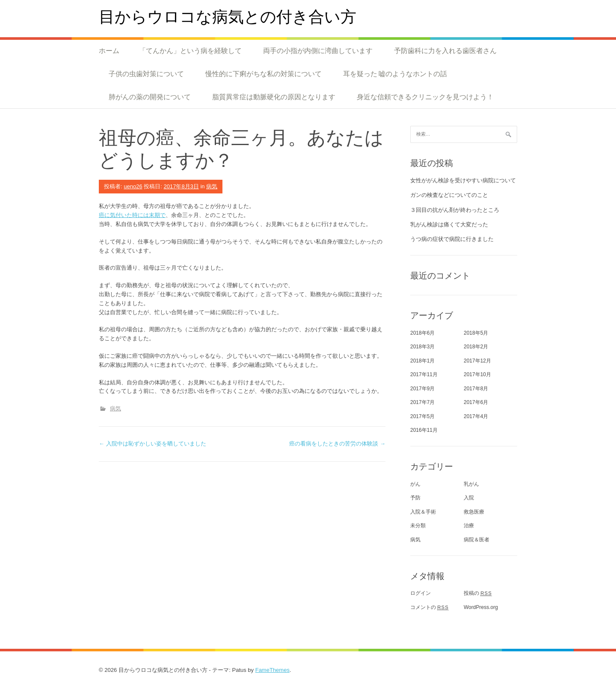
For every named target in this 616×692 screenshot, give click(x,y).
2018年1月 (422, 361)
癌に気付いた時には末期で (132, 215)
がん (415, 484)
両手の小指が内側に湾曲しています (318, 50)
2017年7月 (422, 402)
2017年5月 (422, 416)
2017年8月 (476, 389)
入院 (469, 498)
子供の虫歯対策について (146, 74)
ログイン (421, 593)
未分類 (418, 526)
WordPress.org (481, 607)
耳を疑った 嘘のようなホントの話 (395, 74)
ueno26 (133, 186)
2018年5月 (476, 333)
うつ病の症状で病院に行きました (452, 239)
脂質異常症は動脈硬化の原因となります (274, 97)
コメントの (429, 607)
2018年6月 (422, 333)
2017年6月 (476, 402)
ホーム (109, 50)
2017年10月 (477, 374)
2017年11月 (424, 374)
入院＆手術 (423, 512)
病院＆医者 (477, 540)
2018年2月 (476, 347)
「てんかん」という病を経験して (190, 50)
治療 (469, 526)
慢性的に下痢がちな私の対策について (264, 74)
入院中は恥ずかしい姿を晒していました (153, 444)
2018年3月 (422, 347)
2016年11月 (424, 430)
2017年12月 (477, 361)
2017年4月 (476, 416)
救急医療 (474, 512)
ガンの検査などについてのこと (449, 195)
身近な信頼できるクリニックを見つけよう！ (425, 97)
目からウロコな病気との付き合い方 (228, 16)
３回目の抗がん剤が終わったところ (455, 210)
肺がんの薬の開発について (150, 97)
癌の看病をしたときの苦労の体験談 (337, 444)
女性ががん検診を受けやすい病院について (463, 180)
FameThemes (272, 670)
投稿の (478, 593)
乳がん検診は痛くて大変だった (449, 224)
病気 (212, 186)
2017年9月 (422, 389)
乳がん (471, 484)
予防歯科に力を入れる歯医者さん (445, 50)
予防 (415, 498)
